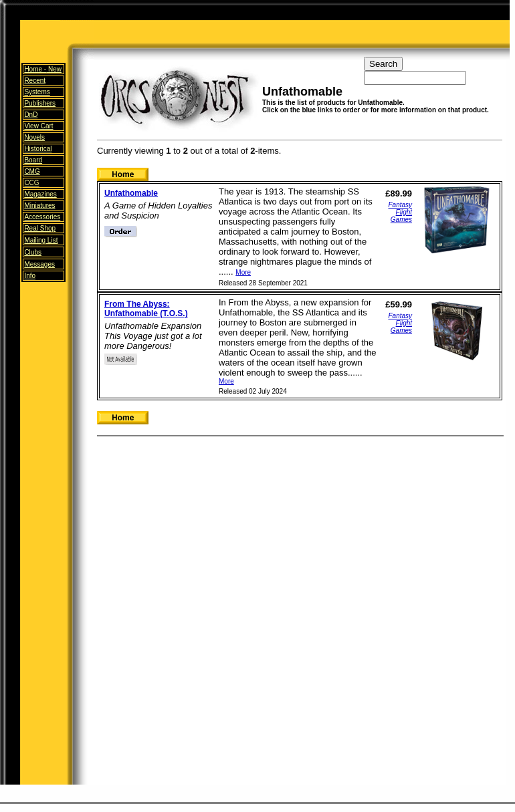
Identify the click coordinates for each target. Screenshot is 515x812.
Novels (34, 137)
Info (30, 276)
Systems (37, 92)
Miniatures (39, 206)
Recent (35, 81)
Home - (43, 69)
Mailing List (41, 240)
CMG (32, 171)
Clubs (33, 252)
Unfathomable (131, 193)
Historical (38, 149)
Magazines (40, 194)
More (243, 272)
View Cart (38, 126)
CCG (31, 183)
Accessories (42, 217)
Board (33, 160)
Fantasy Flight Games (400, 212)
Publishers (40, 103)
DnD (31, 115)
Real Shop (40, 228)
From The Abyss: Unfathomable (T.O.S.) (146, 309)
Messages (39, 264)
